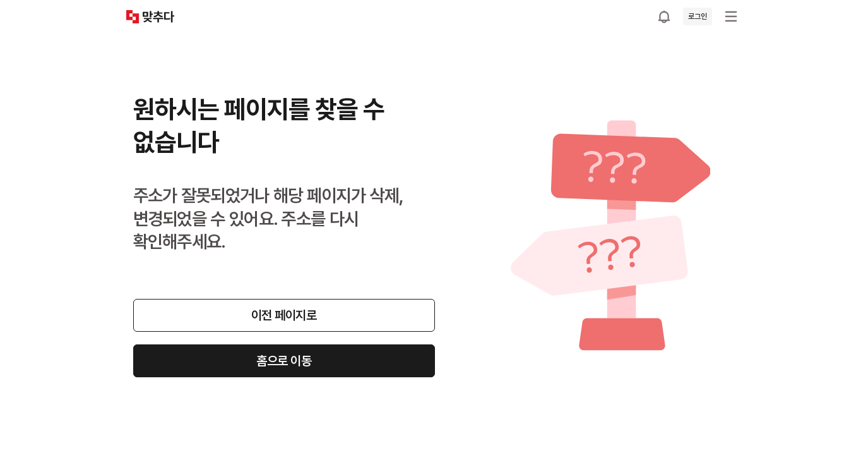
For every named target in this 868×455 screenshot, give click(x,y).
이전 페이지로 (284, 315)
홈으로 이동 (284, 361)
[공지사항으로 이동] (664, 16)
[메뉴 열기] (731, 16)
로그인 (697, 16)
